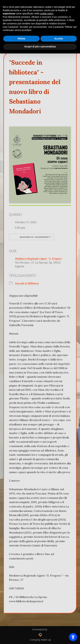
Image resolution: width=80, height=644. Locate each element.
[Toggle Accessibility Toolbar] (73, 637)
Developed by (40, 629)
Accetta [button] (59, 39)
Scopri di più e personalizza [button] (40, 47)
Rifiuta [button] (21, 39)
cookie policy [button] (47, 14)
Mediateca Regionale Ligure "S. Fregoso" (39, 259)
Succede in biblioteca (27, 283)
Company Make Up (40, 640)
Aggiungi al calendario (32, 237)
